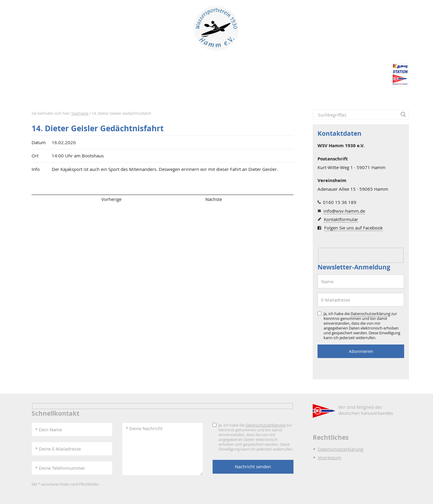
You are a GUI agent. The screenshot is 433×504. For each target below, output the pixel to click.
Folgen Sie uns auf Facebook (353, 228)
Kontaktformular (341, 219)
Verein (148, 96)
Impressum (330, 457)
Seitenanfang (49, 199)
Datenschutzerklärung (370, 314)
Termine (117, 96)
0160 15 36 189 (340, 202)
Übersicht (162, 199)
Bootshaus (187, 96)
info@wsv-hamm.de (344, 211)
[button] (404, 115)
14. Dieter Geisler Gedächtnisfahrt (98, 128)
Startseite (45, 96)
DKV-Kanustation (240, 96)
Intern (283, 96)
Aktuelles (82, 96)
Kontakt (317, 96)
